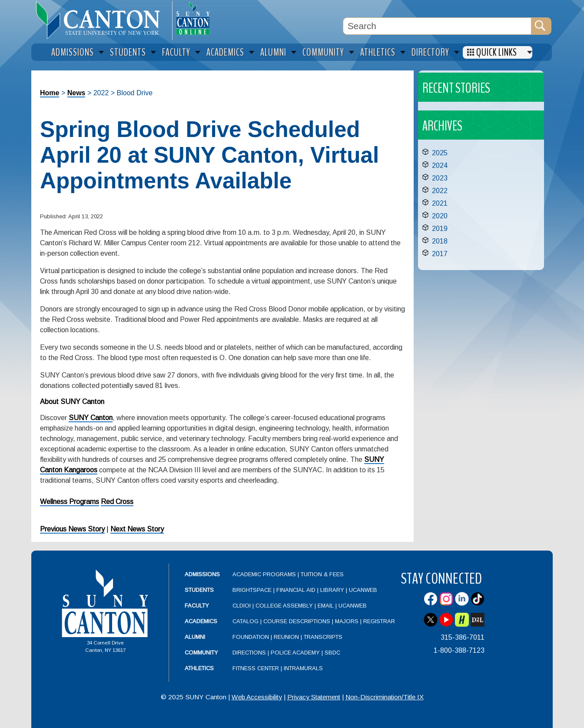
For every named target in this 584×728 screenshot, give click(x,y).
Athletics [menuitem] (378, 52)
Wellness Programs (70, 502)
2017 (440, 254)
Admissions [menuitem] (73, 52)
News (76, 93)
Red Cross (117, 502)
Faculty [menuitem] (176, 52)
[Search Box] (437, 26)
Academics (201, 621)
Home (50, 93)
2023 (440, 178)
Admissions (202, 574)
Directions (249, 653)
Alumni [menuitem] (273, 52)
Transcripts (323, 637)
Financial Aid (296, 590)
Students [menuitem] (128, 52)
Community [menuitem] (323, 52)
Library (332, 590)
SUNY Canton (91, 418)
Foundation (251, 637)
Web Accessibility (257, 697)
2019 (440, 229)
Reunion (286, 637)
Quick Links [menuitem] (497, 52)
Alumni (195, 637)
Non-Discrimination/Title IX (385, 697)
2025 (440, 153)
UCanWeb (363, 590)
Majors (347, 621)
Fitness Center (256, 668)
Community (201, 653)
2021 (440, 203)
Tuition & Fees (322, 574)
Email (326, 606)
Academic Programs (265, 574)
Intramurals (303, 668)
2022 (440, 191)
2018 (440, 241)
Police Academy (295, 653)
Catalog (246, 621)
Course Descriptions (297, 621)
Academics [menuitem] (225, 52)
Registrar (379, 621)
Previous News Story (72, 529)
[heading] (102, 20)
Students (199, 590)
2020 (440, 216)
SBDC (332, 653)
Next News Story (137, 529)
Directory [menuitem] (430, 52)
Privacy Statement (314, 697)
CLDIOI (242, 606)
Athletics (199, 668)
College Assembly (284, 606)
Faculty (197, 606)
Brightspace (252, 590)
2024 (440, 165)
